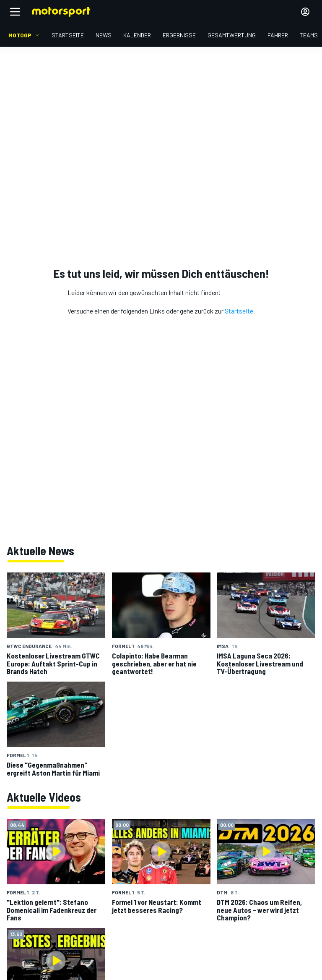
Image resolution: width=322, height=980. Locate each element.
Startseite (239, 311)
